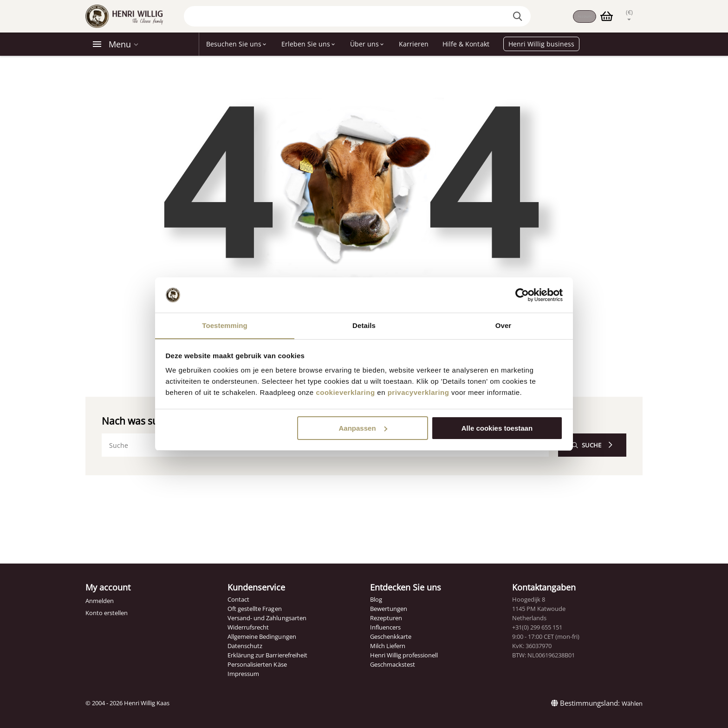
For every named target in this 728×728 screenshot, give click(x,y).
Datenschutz (245, 646)
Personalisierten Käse (257, 664)
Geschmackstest (393, 664)
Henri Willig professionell (404, 655)
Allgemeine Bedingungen (262, 636)
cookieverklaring (345, 393)
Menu (120, 44)
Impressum (243, 674)
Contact (238, 599)
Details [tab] (364, 325)
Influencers (385, 627)
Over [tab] (504, 325)
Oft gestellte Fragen (254, 609)
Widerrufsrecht (248, 627)
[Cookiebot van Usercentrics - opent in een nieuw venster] (522, 295)
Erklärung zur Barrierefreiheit (267, 655)
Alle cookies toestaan (497, 428)
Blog (376, 599)
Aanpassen (363, 428)
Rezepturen (386, 618)
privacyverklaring (419, 393)
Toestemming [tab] (225, 325)
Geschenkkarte (391, 636)
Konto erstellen (107, 613)
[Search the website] (511, 16)
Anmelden (100, 601)
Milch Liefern (388, 646)
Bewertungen (389, 609)
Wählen (632, 703)
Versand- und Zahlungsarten (267, 618)
